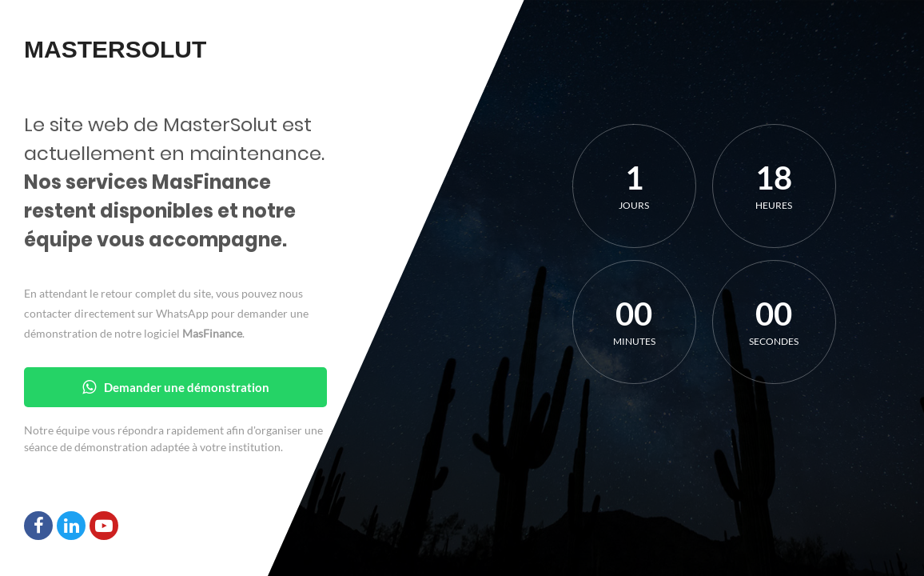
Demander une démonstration (176, 387)
